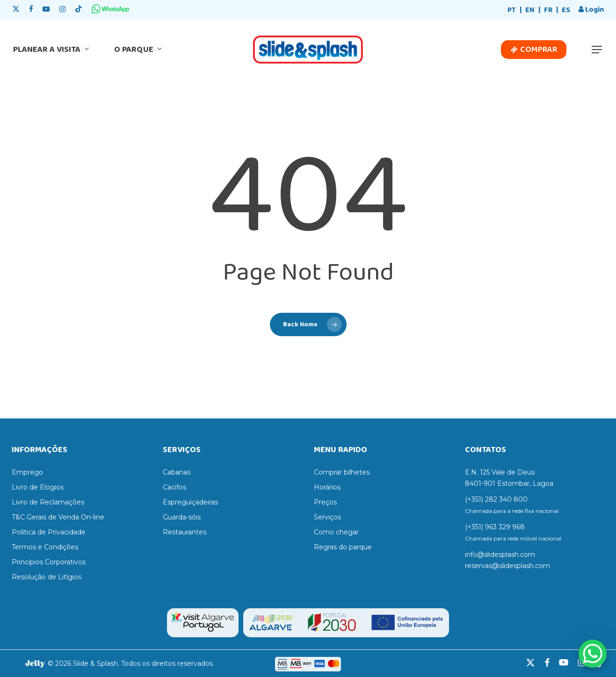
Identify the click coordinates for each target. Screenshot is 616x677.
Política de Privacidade (49, 532)
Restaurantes (185, 532)
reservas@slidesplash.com (507, 566)
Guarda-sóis (182, 517)
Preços (325, 502)
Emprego (27, 472)
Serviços (327, 517)
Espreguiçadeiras (190, 502)
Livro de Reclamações (48, 502)
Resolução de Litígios (47, 577)
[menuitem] (512, 11)
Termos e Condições (45, 547)
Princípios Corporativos (49, 562)
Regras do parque (343, 547)
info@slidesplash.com (500, 555)
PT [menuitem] (512, 10)
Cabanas (177, 472)
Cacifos (174, 487)
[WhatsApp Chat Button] (593, 654)
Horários (327, 487)
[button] (597, 50)
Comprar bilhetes (342, 472)
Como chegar (336, 532)
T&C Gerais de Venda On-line (58, 517)
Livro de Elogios (38, 487)
